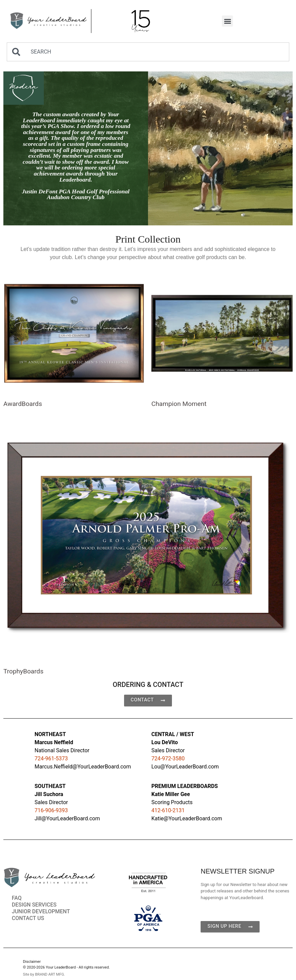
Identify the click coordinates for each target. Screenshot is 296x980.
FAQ (17, 898)
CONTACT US (28, 918)
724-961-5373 (51, 758)
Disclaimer (32, 962)
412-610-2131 (168, 810)
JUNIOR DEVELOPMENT (41, 911)
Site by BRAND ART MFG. (44, 974)
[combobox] (148, 52)
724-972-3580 (168, 758)
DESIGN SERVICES (34, 905)
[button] (227, 21)
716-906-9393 (51, 810)
